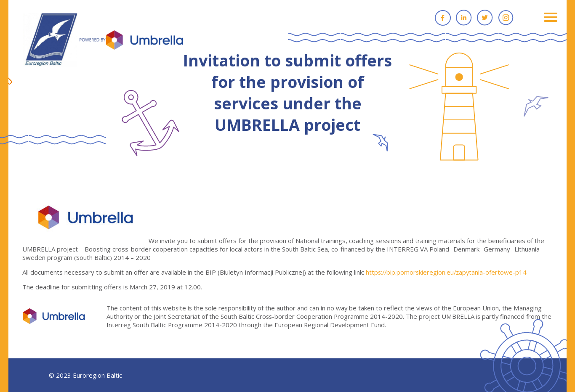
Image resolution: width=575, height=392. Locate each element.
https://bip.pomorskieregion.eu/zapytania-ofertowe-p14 (448, 272)
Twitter (485, 18)
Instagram (506, 18)
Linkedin (464, 18)
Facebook (443, 18)
